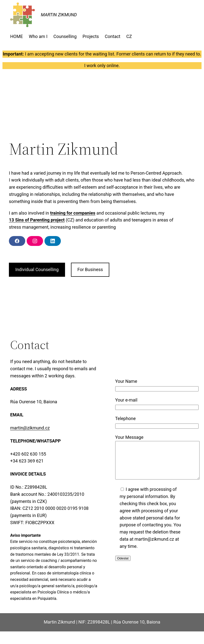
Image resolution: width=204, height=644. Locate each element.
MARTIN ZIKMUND (59, 15)
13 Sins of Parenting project (37, 220)
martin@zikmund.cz (30, 428)
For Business (90, 269)
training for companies (73, 213)
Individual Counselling (37, 269)
